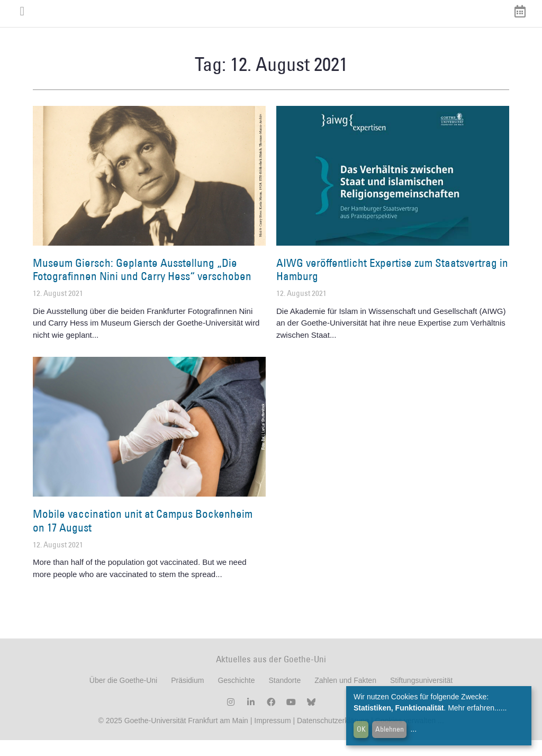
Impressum (271, 736)
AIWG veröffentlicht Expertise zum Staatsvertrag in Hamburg (392, 285)
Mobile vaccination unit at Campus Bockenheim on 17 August (143, 536)
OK (361, 729)
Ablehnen (390, 729)
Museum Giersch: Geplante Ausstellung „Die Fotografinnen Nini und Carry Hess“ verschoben (142, 285)
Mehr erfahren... (474, 708)
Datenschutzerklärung (333, 736)
